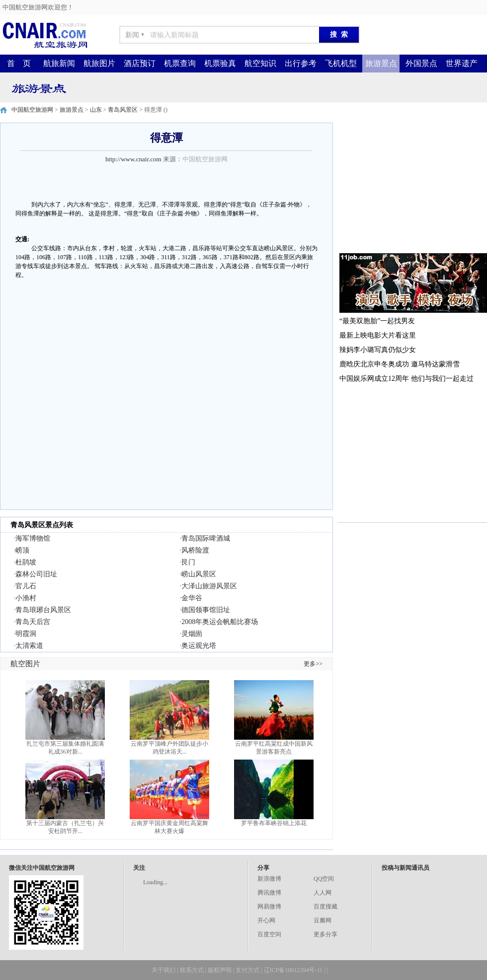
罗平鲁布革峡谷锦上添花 (274, 823)
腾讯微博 (269, 893)
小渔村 (26, 598)
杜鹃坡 (26, 562)
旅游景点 (381, 63)
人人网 (323, 893)
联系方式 (192, 970)
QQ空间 (324, 879)
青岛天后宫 (33, 622)
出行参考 (301, 63)
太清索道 (29, 646)
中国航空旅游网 (32, 110)
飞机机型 (341, 63)
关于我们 (163, 970)
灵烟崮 (192, 634)
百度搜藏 (325, 907)
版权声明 (220, 970)
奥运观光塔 (199, 646)
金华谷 (192, 598)
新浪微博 (269, 879)
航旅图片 (99, 63)
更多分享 (325, 934)
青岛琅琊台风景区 (43, 610)
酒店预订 (140, 63)
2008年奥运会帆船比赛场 (220, 622)
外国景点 (421, 63)
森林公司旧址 (36, 574)
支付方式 (247, 970)
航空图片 (25, 664)
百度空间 (269, 934)
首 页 (19, 63)
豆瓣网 (323, 920)
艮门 (188, 562)
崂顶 (22, 550)
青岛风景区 (123, 110)
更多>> (313, 664)
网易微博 (269, 907)
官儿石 (26, 586)
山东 (96, 110)
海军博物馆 (33, 538)
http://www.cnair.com (133, 159)
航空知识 (260, 63)
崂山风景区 (199, 574)
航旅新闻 (59, 63)
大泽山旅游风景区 (209, 586)
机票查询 (180, 63)
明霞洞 (26, 634)
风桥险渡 (195, 550)
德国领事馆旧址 (206, 610)
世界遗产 (462, 63)
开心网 (266, 920)
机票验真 (220, 63)
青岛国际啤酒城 (206, 538)
